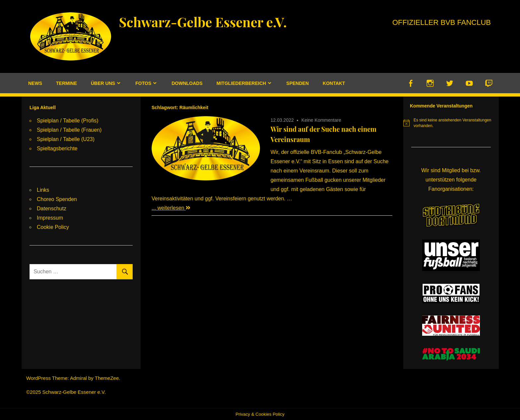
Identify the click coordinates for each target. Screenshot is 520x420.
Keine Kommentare (321, 120)
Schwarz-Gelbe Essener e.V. (203, 22)
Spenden (297, 83)
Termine (66, 83)
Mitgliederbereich (241, 83)
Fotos (143, 83)
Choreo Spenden (57, 199)
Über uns (103, 83)
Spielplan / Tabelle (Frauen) (69, 130)
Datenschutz (52, 209)
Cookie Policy (53, 227)
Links (43, 190)
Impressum (50, 218)
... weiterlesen (171, 208)
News (35, 83)
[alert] (451, 123)
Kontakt (334, 83)
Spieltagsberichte (57, 148)
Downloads (187, 83)
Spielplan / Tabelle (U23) (66, 139)
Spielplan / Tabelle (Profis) (68, 121)
